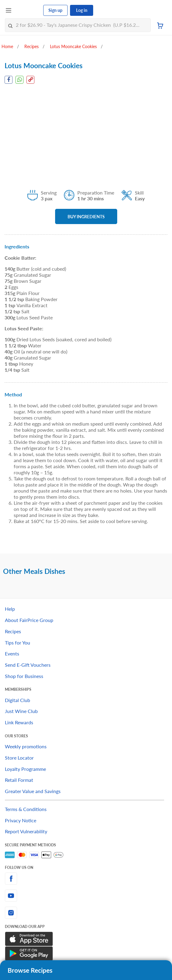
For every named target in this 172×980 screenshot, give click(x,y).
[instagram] (86, 913)
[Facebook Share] (9, 80)
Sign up (55, 10)
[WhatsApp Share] (19, 80)
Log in (82, 10)
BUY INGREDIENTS (86, 217)
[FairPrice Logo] (28, 10)
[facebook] (86, 879)
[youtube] (86, 896)
